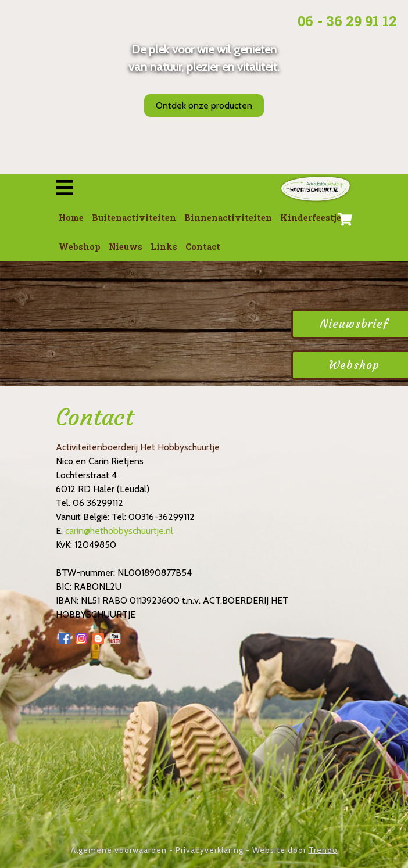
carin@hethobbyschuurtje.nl (119, 531)
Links (164, 247)
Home (71, 218)
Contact (203, 247)
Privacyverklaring (210, 850)
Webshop (80, 247)
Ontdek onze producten (204, 105)
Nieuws (126, 247)
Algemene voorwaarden (119, 850)
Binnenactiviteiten (228, 218)
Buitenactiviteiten (134, 218)
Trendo (323, 850)
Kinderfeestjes (313, 218)
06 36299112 (98, 503)
